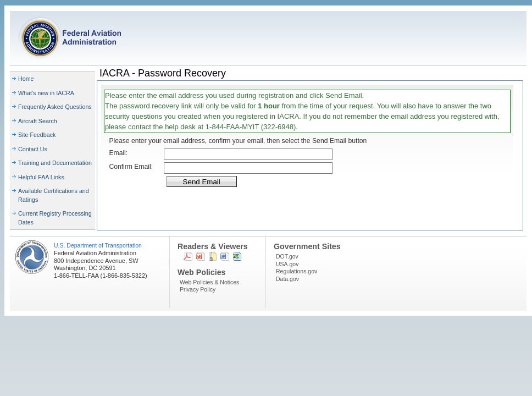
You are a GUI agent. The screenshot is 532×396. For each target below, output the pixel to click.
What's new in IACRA (46, 93)
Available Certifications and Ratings (54, 195)
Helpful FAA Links (41, 177)
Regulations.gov (297, 271)
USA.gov (287, 264)
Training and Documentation (55, 163)
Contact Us (33, 149)
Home (26, 79)
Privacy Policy (198, 289)
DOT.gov (287, 256)
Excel (237, 256)
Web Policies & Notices (209, 282)
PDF (188, 256)
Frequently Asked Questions (55, 107)
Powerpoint (201, 256)
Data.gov (287, 279)
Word (225, 256)
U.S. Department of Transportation (98, 245)
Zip (213, 256)
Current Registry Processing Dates (55, 218)
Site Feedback (37, 135)
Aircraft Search (38, 121)
